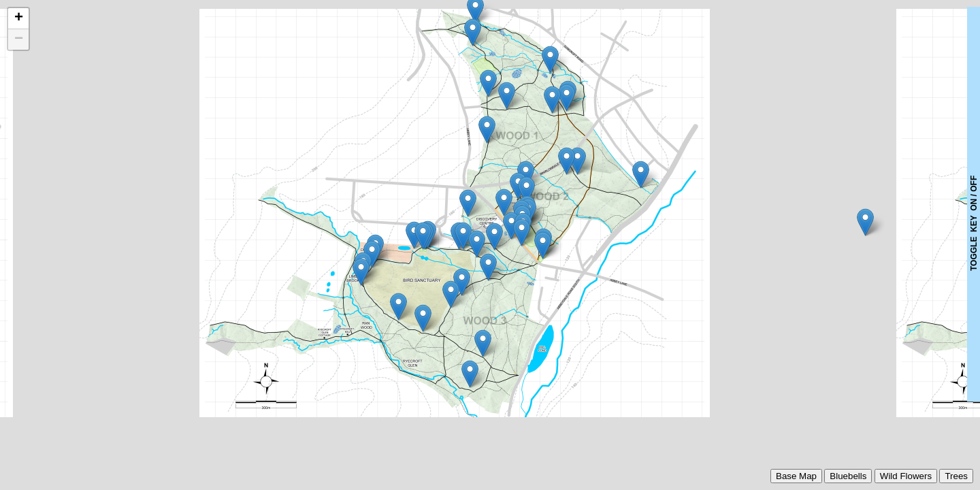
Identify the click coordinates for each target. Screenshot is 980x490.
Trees (956, 476)
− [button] (19, 39)
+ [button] (19, 18)
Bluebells (848, 476)
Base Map (796, 476)
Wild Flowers (906, 476)
